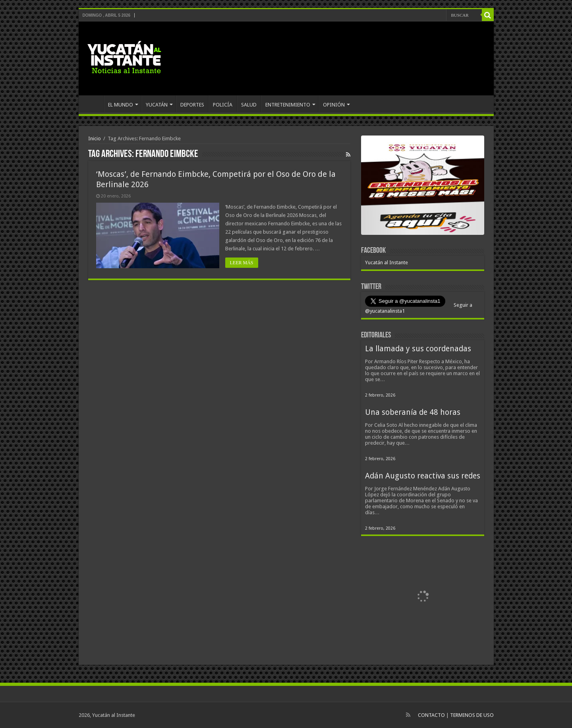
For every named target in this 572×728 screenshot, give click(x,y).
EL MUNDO (121, 105)
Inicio (95, 138)
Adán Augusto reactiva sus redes (423, 476)
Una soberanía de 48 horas (413, 412)
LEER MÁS (242, 263)
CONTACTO (431, 715)
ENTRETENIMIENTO (288, 105)
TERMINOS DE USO (472, 715)
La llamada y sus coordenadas (418, 349)
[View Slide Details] (423, 187)
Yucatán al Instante (386, 262)
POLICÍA (223, 105)
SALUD (249, 105)
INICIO (93, 104)
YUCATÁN (157, 105)
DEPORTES (192, 105)
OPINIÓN (334, 105)
